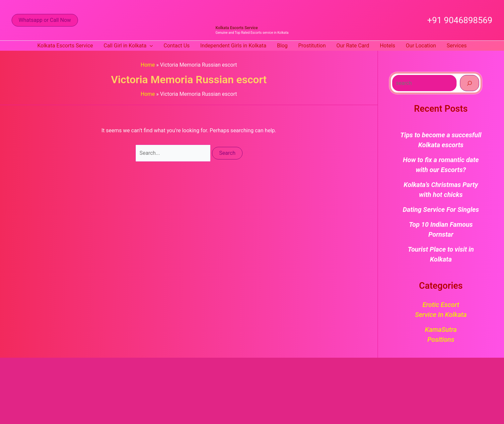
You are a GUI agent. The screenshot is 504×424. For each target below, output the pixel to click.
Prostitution (312, 46)
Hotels (388, 46)
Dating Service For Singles (441, 210)
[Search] (469, 83)
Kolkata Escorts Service (237, 28)
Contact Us (177, 46)
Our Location (421, 46)
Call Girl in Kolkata (128, 46)
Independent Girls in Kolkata (233, 46)
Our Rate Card (353, 46)
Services (457, 46)
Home (148, 65)
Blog (282, 46)
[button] (45, 20)
